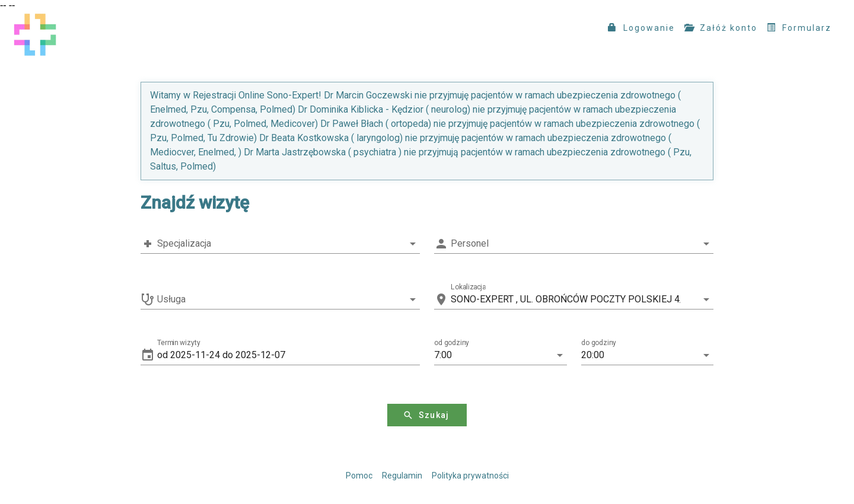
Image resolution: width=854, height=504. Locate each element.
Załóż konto (721, 28)
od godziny (452, 343)
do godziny (599, 343)
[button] (289, 355)
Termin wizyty (179, 343)
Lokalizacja (468, 287)
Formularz (799, 28)
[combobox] (280, 244)
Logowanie (641, 28)
